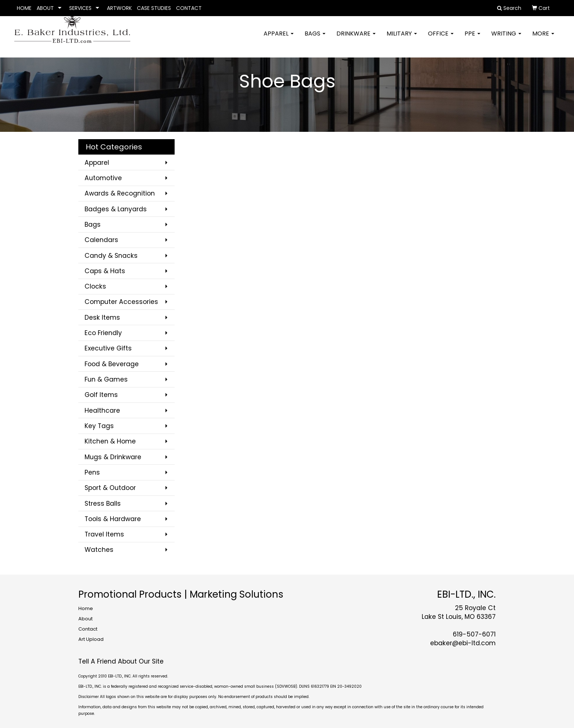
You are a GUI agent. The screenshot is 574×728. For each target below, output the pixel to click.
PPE (472, 38)
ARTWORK (119, 8)
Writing (506, 38)
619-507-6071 (474, 634)
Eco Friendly (103, 333)
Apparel (279, 38)
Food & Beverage (112, 364)
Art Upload (91, 639)
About (85, 619)
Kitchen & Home (110, 441)
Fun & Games (106, 379)
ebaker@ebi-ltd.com (463, 643)
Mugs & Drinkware (113, 457)
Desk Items (102, 317)
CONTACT (189, 8)
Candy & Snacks (111, 256)
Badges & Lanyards (116, 209)
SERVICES (80, 8)
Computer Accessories (121, 302)
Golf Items (101, 395)
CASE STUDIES (154, 8)
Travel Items (104, 534)
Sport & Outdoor (110, 488)
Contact (88, 629)
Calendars (101, 240)
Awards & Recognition (120, 193)
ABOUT (45, 8)
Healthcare (102, 411)
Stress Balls (103, 504)
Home (86, 608)
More (543, 38)
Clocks (95, 286)
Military (402, 38)
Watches (99, 550)
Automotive (103, 178)
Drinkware (356, 38)
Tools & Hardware (113, 519)
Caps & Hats (105, 271)
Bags (315, 38)
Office (441, 38)
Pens (92, 472)
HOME (24, 8)
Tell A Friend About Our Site (121, 661)
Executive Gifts (108, 348)
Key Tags (99, 426)
